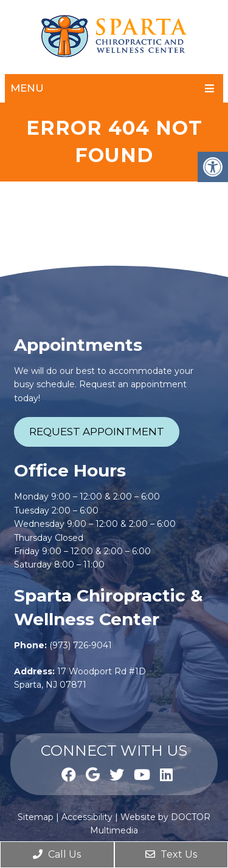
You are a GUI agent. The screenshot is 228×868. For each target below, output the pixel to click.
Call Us (57, 854)
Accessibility (87, 817)
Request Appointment (97, 432)
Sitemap (36, 817)
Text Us (171, 854)
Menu (27, 88)
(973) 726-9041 (81, 645)
